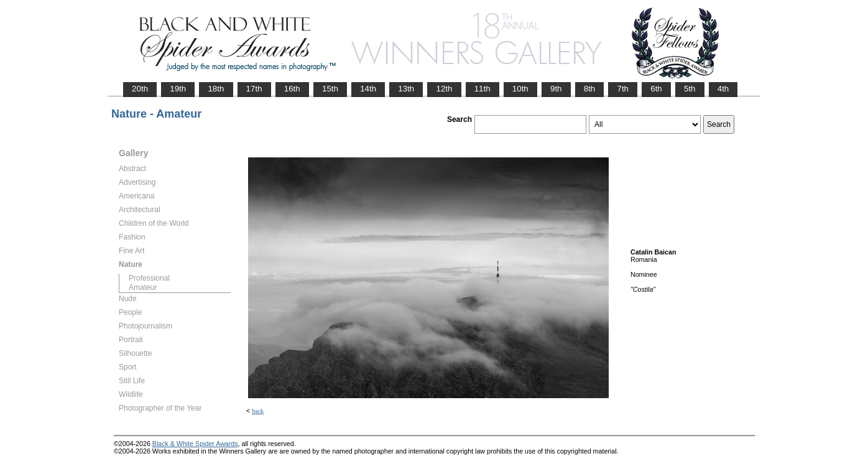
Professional (149, 278)
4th (723, 89)
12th (444, 89)
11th (482, 89)
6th (656, 89)
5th (690, 89)
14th (368, 89)
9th (556, 89)
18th (216, 89)
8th (590, 89)
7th (623, 89)
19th (178, 89)
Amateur (143, 287)
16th (292, 89)
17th (254, 89)
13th (406, 89)
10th (520, 89)
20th (140, 89)
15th (330, 89)
